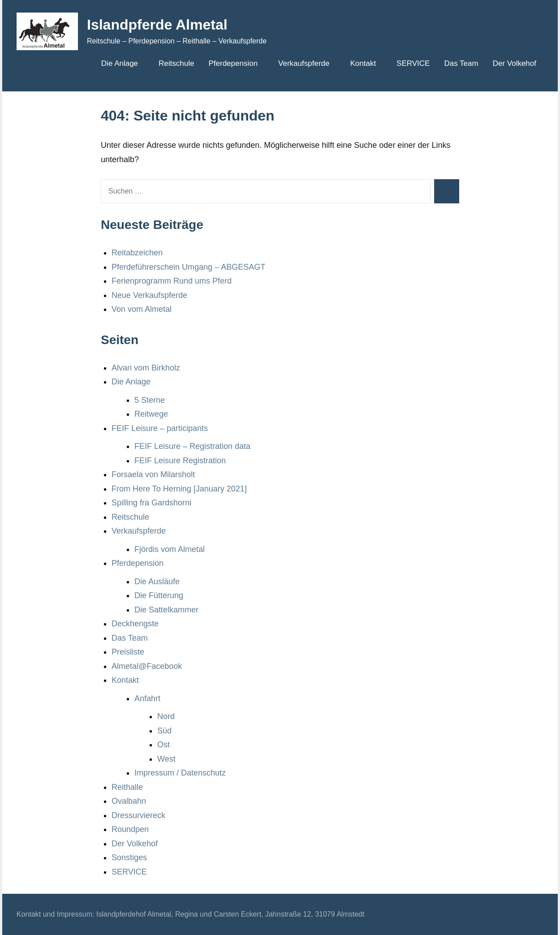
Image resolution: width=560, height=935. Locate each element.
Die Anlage (123, 63)
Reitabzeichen (137, 253)
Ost (164, 745)
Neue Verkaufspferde (149, 295)
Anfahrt (147, 698)
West (166, 759)
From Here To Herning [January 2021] (179, 489)
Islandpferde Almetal (157, 25)
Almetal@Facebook (147, 666)
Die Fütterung (159, 595)
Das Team (461, 63)
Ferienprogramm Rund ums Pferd (172, 281)
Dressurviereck (138, 815)
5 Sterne (150, 400)
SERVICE (413, 63)
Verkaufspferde (307, 63)
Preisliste (128, 652)
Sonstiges (129, 857)
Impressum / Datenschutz (180, 773)
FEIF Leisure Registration (180, 461)
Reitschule (176, 63)
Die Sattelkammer (166, 610)
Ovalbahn (129, 801)
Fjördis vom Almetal (170, 549)
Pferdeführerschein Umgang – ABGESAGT (188, 267)
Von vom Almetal (142, 309)
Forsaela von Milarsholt (153, 474)
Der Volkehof (515, 63)
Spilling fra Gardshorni (151, 503)
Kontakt (366, 63)
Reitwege (151, 414)
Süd (164, 731)
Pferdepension (236, 63)
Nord (166, 716)
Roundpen (130, 829)
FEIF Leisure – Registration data (192, 446)
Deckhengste (135, 624)
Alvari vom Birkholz (146, 368)
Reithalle (127, 787)
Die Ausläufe (157, 582)
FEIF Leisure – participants (160, 428)
